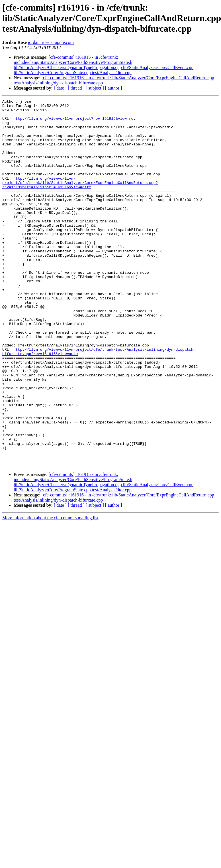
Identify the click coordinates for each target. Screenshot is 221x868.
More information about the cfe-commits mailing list (50, 590)
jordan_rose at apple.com (51, 42)
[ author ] (114, 88)
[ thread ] (76, 88)
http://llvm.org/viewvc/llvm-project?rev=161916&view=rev (74, 123)
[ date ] (60, 88)
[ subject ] (95, 88)
